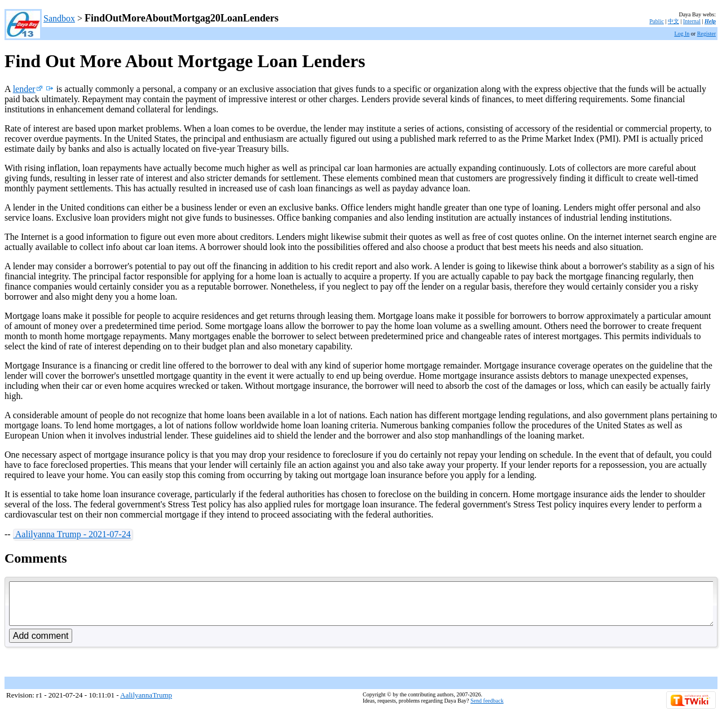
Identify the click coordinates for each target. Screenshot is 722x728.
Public (657, 21)
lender (28, 89)
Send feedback (487, 709)
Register (706, 34)
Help (710, 21)
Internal (692, 21)
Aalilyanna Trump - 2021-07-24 (72, 534)
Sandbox (59, 18)
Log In (682, 34)
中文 (673, 21)
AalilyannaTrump (146, 703)
